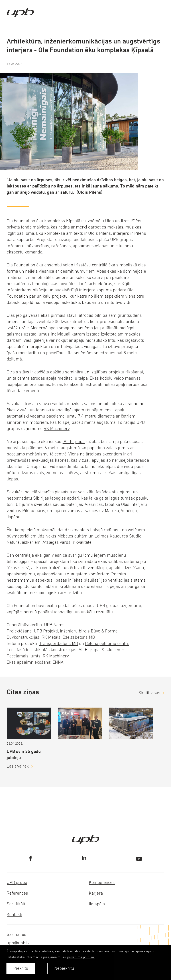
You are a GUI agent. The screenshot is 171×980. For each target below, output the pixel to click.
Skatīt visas (149, 693)
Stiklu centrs (114, 650)
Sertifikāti (16, 904)
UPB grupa (17, 882)
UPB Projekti (46, 631)
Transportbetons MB (59, 643)
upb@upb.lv (18, 943)
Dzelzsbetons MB (79, 637)
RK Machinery (57, 429)
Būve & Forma (104, 631)
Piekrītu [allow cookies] (21, 968)
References (17, 893)
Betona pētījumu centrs (107, 643)
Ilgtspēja (97, 904)
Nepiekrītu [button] (64, 968)
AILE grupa (74, 442)
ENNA (58, 662)
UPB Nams (54, 625)
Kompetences (102, 882)
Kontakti (14, 915)
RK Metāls (51, 637)
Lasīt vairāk (18, 766)
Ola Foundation (21, 221)
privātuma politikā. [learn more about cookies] (81, 957)
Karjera (96, 893)
